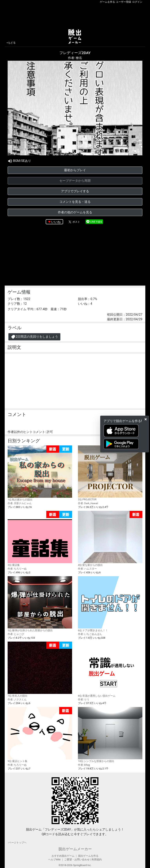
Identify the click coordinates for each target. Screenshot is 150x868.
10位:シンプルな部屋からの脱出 (110, 735)
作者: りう (84, 699)
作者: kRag (84, 765)
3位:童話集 (40, 539)
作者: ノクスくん (17, 699)
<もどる (11, 43)
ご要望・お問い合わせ (77, 860)
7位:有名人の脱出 (40, 669)
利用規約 (97, 860)
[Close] (146, 419)
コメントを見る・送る (75, 202)
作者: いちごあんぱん (90, 634)
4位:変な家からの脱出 (110, 539)
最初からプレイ (75, 170)
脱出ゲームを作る (88, 856)
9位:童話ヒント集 (40, 735)
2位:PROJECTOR (110, 473)
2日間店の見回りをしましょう (34, 337)
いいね (56, 222)
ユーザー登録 (123, 2)
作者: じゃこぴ (16, 634)
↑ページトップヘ (17, 843)
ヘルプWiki (54, 860)
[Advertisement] (75, 15)
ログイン (137, 2)
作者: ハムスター (87, 569)
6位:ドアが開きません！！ (110, 604)
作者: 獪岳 (75, 58)
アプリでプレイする (75, 191)
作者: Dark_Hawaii (88, 503)
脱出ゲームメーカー (75, 849)
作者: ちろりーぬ (17, 569)
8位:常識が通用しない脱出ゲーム (110, 669)
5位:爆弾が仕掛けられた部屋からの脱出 (40, 604)
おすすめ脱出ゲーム (63, 856)
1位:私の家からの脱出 (40, 473)
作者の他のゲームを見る (75, 212)
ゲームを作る (107, 2)
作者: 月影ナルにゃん (20, 503)
